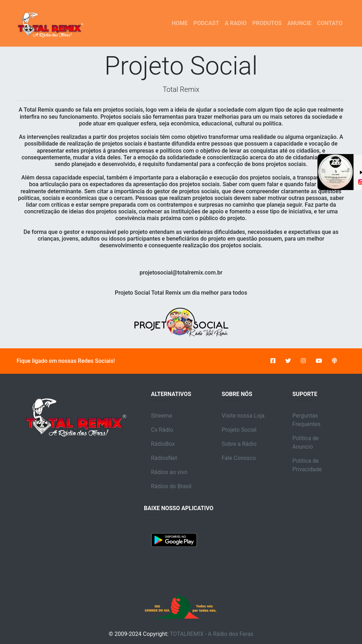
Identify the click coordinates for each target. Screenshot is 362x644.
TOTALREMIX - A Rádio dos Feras (212, 634)
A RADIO (236, 23)
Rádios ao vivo (169, 472)
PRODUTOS (267, 23)
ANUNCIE (299, 23)
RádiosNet (164, 458)
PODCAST (206, 23)
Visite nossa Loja (243, 416)
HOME (181, 23)
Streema (162, 416)
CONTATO (330, 23)
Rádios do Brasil (171, 486)
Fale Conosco (239, 458)
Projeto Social (239, 430)
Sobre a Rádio (239, 444)
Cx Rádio (162, 430)
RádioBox (163, 444)
